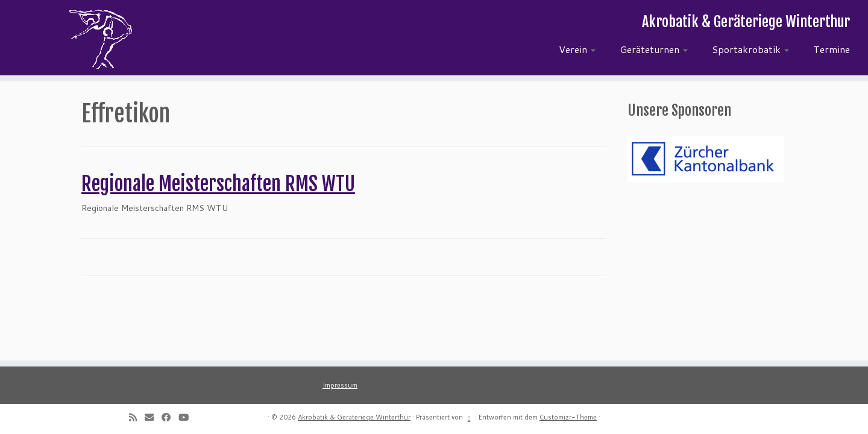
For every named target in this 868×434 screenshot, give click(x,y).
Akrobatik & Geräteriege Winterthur (354, 417)
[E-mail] (153, 417)
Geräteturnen (654, 49)
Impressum (340, 385)
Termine (832, 49)
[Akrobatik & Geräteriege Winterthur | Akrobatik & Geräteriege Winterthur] (100, 39)
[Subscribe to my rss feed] (137, 417)
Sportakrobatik (750, 49)
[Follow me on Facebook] (170, 417)
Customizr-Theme (568, 417)
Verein (577, 49)
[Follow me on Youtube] (187, 417)
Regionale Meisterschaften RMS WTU (218, 184)
